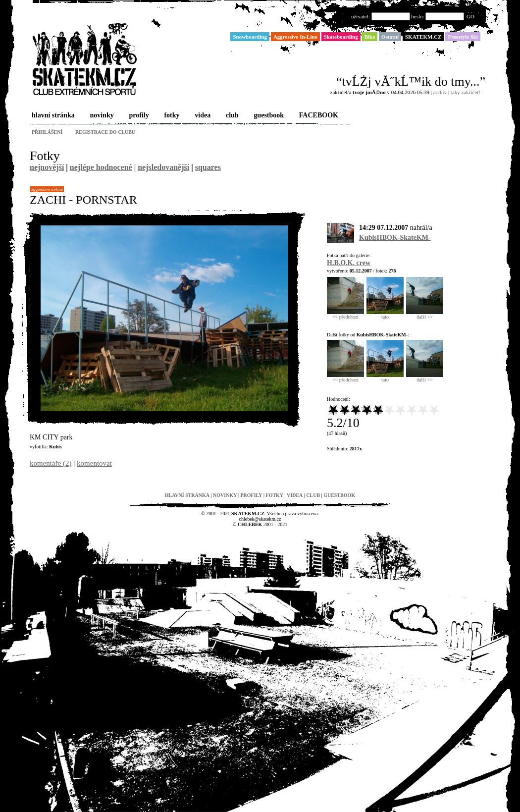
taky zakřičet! (466, 92)
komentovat (94, 463)
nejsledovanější (163, 167)
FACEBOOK (318, 116)
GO (470, 16)
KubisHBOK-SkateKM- (395, 238)
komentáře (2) (51, 463)
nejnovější (47, 167)
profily (138, 116)
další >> (425, 315)
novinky (101, 116)
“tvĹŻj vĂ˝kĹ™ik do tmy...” (411, 81)
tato (385, 315)
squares (208, 167)
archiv (440, 92)
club (231, 116)
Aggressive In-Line (47, 189)
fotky (171, 116)
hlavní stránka (52, 116)
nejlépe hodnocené (101, 167)
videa (202, 116)
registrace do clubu (105, 132)
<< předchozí (345, 315)
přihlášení (47, 132)
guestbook (268, 116)
